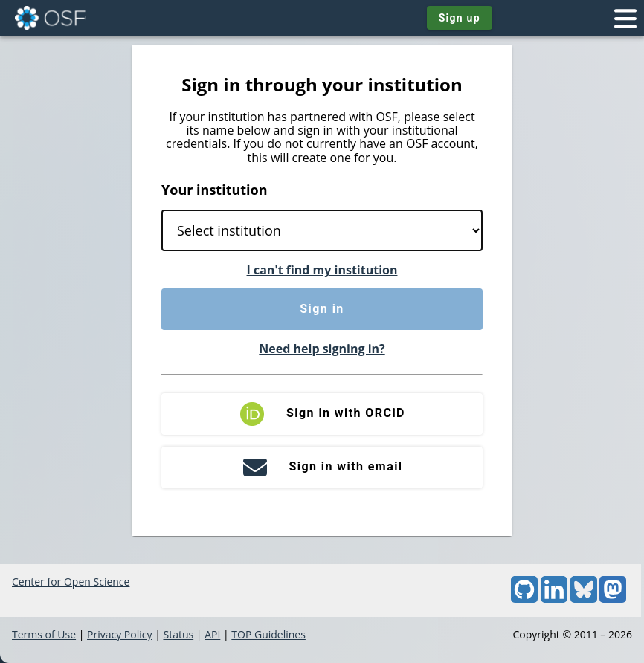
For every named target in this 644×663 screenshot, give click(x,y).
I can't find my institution (322, 270)
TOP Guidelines (268, 634)
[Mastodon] (613, 599)
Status (178, 634)
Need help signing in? (322, 349)
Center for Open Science (71, 582)
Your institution (215, 190)
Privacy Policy (119, 634)
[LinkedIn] (554, 599)
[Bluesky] (584, 599)
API (212, 634)
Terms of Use (44, 634)
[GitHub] (524, 599)
